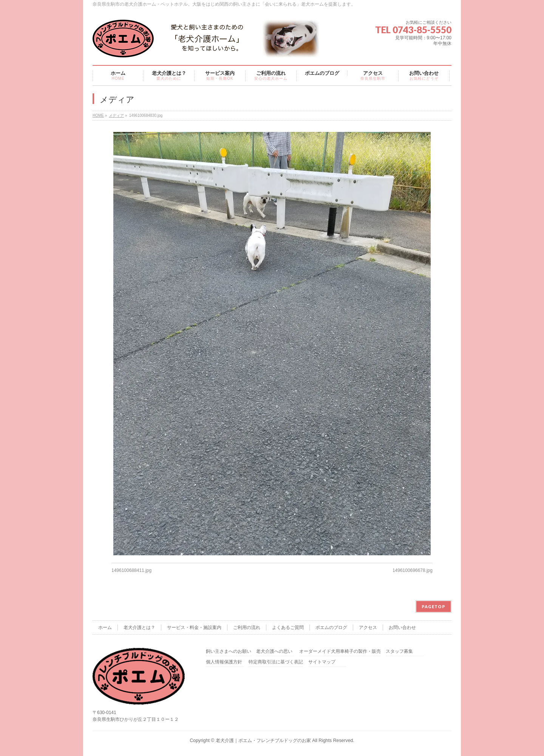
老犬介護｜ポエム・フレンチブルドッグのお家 (263, 741)
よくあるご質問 (288, 627)
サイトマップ (322, 662)
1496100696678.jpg (413, 570)
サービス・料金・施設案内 (194, 627)
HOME (98, 115)
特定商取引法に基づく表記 (276, 662)
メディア (116, 115)
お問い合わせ (402, 627)
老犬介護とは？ (139, 627)
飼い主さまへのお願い (229, 651)
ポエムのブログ (331, 627)
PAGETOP (433, 607)
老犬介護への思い (274, 651)
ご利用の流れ (247, 627)
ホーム (105, 627)
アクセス (368, 627)
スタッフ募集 (399, 651)
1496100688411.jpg (131, 570)
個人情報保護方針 (224, 662)
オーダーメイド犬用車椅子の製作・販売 (340, 651)
